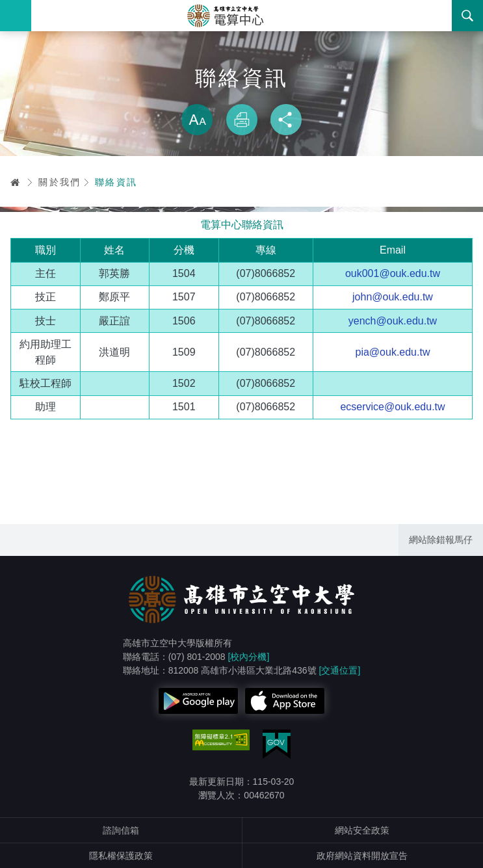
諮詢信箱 (121, 830)
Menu (16, 16)
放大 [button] (197, 120)
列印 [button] (242, 120)
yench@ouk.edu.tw (393, 321)
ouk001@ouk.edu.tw (393, 273)
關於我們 (60, 182)
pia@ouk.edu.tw (392, 352)
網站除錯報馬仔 (441, 540)
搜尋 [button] (467, 16)
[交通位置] (340, 670)
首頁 (16, 182)
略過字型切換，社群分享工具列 (242, 91)
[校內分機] (249, 657)
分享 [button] (286, 120)
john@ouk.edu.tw (393, 297)
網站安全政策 (362, 830)
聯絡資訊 (116, 182)
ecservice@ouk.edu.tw (392, 407)
